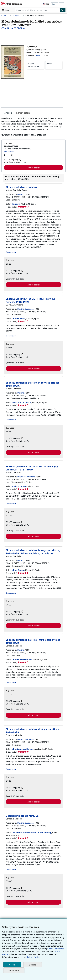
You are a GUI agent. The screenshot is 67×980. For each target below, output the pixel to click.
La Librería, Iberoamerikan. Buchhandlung (31, 833)
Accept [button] (12, 965)
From (36, 65)
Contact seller (11, 252)
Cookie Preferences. (56, 949)
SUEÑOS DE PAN (19, 486)
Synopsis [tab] (8, 113)
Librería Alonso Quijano (23, 749)
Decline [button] (33, 965)
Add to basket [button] (33, 168)
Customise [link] (14, 970)
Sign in (54, 4)
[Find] (63, 10)
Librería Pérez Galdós (22, 660)
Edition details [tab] (23, 113)
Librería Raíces (18, 319)
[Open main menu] (6, 10)
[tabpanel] (32, 127)
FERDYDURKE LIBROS (21, 402)
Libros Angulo (18, 570)
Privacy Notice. (34, 957)
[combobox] (37, 10)
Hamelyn (16, 204)
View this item (9, 151)
